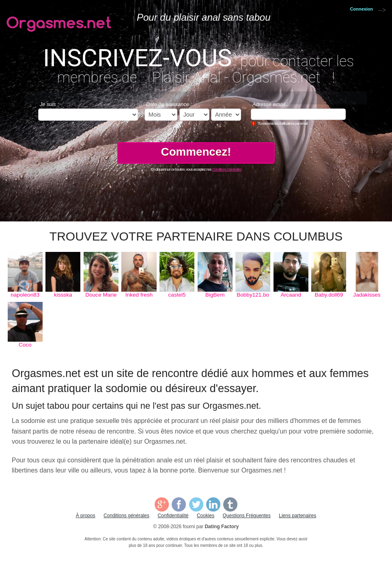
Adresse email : (270, 104)
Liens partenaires (297, 516)
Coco (25, 345)
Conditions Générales (226, 169)
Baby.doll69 (329, 295)
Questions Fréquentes (247, 516)
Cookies (206, 516)
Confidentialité (173, 516)
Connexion (361, 9)
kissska (63, 295)
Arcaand (291, 295)
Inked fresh (139, 295)
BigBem (215, 295)
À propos (86, 516)
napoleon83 (25, 295)
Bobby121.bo (253, 295)
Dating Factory (222, 527)
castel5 (177, 295)
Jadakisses (367, 295)
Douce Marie (101, 295)
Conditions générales (126, 516)
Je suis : (49, 104)
